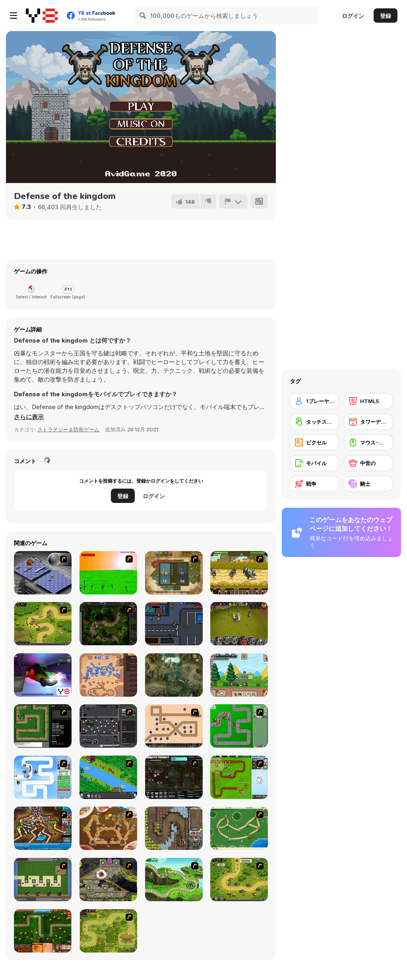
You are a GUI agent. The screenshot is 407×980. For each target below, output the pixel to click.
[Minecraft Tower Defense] (43, 880)
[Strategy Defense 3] (108, 777)
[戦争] (314, 484)
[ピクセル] (314, 442)
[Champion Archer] (108, 573)
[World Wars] (174, 573)
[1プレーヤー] (314, 401)
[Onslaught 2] (174, 726)
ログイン (353, 16)
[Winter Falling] (108, 675)
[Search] (143, 16)
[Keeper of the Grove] (174, 880)
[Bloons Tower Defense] (239, 726)
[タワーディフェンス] (368, 422)
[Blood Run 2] (174, 624)
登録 (386, 16)
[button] (29, 417)
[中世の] (368, 463)
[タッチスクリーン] (314, 422)
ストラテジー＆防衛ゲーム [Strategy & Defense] (68, 429)
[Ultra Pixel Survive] (239, 675)
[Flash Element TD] (43, 726)
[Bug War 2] (108, 828)
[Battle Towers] (239, 624)
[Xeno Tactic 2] (174, 777)
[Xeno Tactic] (108, 726)
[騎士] (368, 484)
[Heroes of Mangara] (43, 931)
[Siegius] (239, 573)
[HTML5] (368, 401)
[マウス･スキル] (368, 442)
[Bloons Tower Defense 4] (43, 828)
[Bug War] (239, 828)
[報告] (233, 201)
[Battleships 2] (43, 573)
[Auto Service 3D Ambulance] (43, 675)
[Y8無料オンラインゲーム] (42, 16)
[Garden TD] (239, 777)
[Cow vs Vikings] (174, 675)
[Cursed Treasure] (174, 828)
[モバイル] (314, 463)
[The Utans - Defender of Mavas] (108, 931)
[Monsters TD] (108, 880)
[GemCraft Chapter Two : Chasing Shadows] (108, 624)
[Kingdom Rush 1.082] (239, 880)
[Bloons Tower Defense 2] (43, 777)
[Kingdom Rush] (43, 624)
